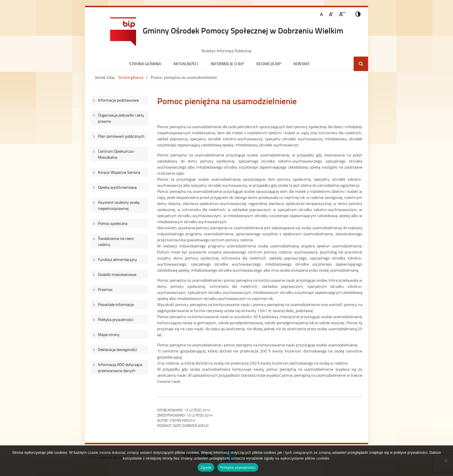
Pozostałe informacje (116, 304)
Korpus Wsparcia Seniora (119, 172)
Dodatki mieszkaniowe (117, 274)
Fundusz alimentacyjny (117, 259)
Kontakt (302, 64)
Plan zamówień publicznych (121, 136)
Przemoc (105, 289)
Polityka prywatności (116, 319)
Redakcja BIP (269, 64)
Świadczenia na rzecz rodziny (116, 241)
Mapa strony (109, 334)
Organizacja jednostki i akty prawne (121, 118)
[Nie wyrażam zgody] (446, 461)
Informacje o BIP (227, 64)
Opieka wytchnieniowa (117, 187)
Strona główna (145, 64)
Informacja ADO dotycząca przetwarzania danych (120, 367)
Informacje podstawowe (118, 100)
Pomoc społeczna (113, 223)
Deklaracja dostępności (117, 349)
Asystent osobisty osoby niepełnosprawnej (119, 205)
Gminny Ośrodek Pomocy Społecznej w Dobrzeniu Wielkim (243, 30)
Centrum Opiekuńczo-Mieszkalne (116, 154)
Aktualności (186, 64)
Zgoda (206, 467)
